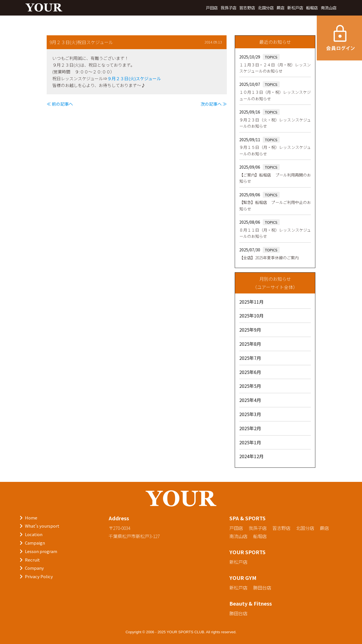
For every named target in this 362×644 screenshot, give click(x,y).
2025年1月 (250, 442)
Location (34, 534)
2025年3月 (250, 414)
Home (31, 518)
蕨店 (281, 8)
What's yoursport (42, 526)
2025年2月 (250, 428)
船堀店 (312, 8)
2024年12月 (251, 456)
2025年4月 (250, 400)
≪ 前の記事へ (60, 104)
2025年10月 (251, 316)
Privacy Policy (39, 576)
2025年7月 (250, 358)
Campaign (35, 543)
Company (34, 568)
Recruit (32, 560)
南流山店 (329, 8)
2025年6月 (250, 372)
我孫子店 (229, 8)
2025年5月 (250, 386)
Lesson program (41, 551)
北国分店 (266, 8)
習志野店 (247, 8)
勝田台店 (262, 588)
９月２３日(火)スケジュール (134, 78)
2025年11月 (251, 302)
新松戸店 (295, 8)
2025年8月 (250, 344)
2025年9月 (250, 330)
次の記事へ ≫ (214, 104)
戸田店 (212, 8)
